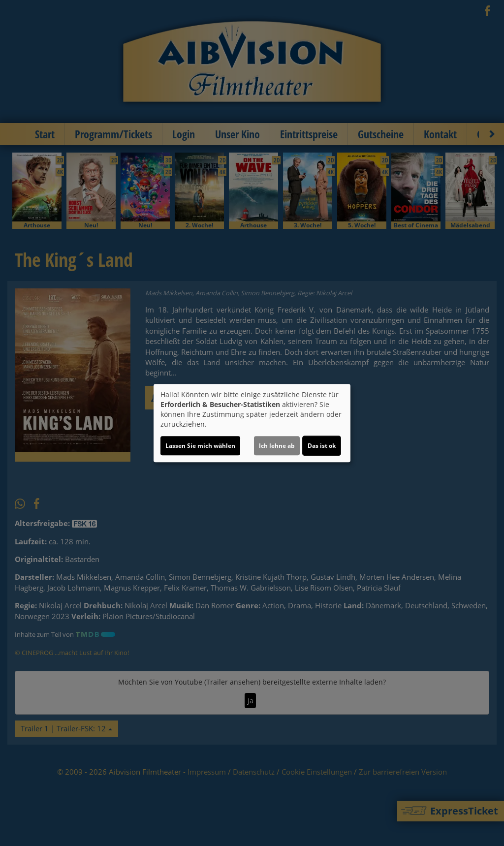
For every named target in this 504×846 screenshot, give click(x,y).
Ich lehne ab (277, 446)
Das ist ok (322, 446)
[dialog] (252, 423)
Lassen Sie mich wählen (200, 446)
